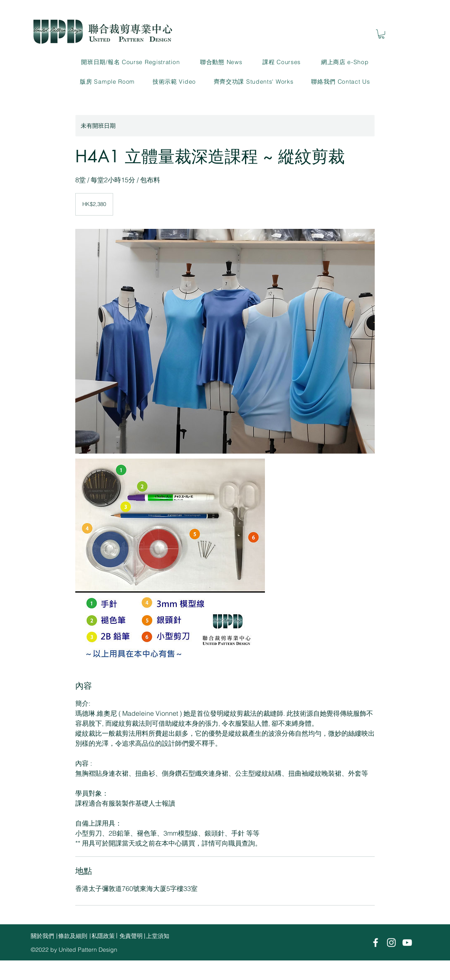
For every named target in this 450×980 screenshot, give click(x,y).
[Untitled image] (225, 341)
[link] (381, 34)
